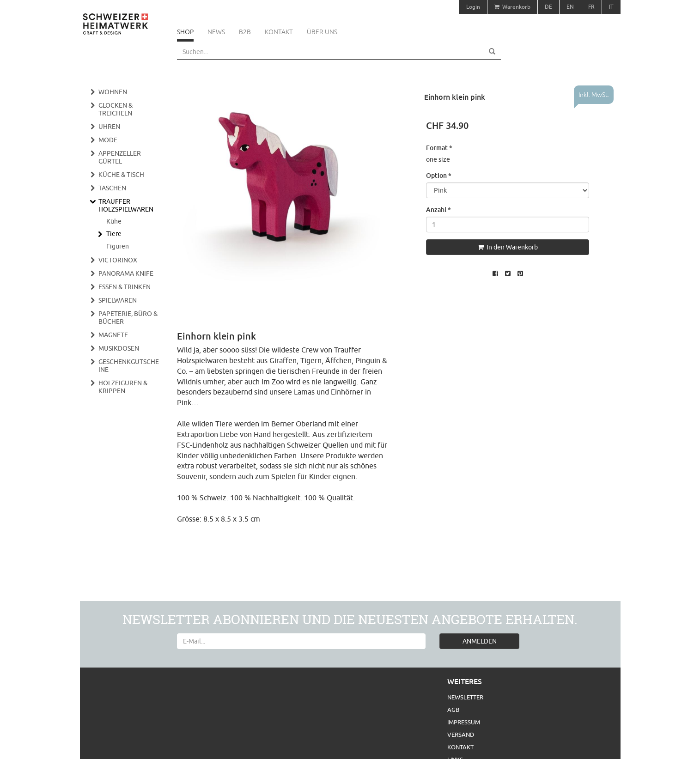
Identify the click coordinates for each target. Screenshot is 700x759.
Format (439, 148)
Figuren (118, 246)
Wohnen (113, 92)
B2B (245, 32)
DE (548, 7)
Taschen (112, 188)
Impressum (464, 722)
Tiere (114, 234)
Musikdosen (119, 348)
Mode (108, 140)
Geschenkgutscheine (129, 366)
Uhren (109, 127)
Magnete (113, 335)
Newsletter (465, 697)
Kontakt (279, 32)
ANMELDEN (480, 641)
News (216, 32)
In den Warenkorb (508, 247)
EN (570, 7)
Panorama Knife (126, 273)
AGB (453, 710)
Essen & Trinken (125, 287)
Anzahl (438, 209)
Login (473, 7)
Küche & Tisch (121, 175)
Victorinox (118, 260)
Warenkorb (512, 7)
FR (591, 7)
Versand (461, 735)
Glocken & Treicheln (116, 109)
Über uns (322, 32)
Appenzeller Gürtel (120, 157)
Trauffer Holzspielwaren (126, 205)
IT (611, 7)
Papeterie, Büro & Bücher (128, 318)
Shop (185, 32)
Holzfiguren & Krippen (123, 387)
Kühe (114, 221)
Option (439, 175)
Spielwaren (118, 300)
